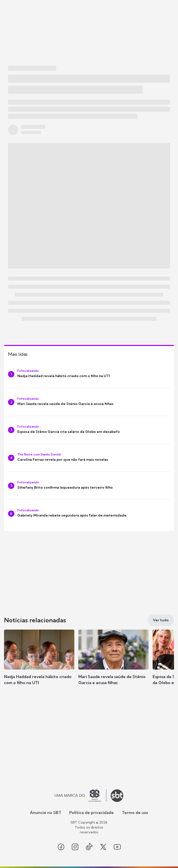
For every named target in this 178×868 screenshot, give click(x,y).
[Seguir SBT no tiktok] (89, 847)
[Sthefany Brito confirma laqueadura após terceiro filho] (89, 486)
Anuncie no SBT (46, 812)
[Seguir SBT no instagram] (75, 847)
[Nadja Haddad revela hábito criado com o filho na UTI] (89, 374)
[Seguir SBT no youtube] (117, 847)
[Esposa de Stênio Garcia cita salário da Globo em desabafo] (89, 430)
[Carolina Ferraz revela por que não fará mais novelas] (89, 458)
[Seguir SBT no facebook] (61, 847)
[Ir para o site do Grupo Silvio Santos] (81, 796)
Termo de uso (135, 812)
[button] (39, 662)
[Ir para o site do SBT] (117, 796)
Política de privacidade (92, 812)
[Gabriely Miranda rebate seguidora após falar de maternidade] (89, 514)
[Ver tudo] (161, 620)
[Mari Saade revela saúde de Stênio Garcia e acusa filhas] (89, 402)
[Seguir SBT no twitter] (103, 847)
